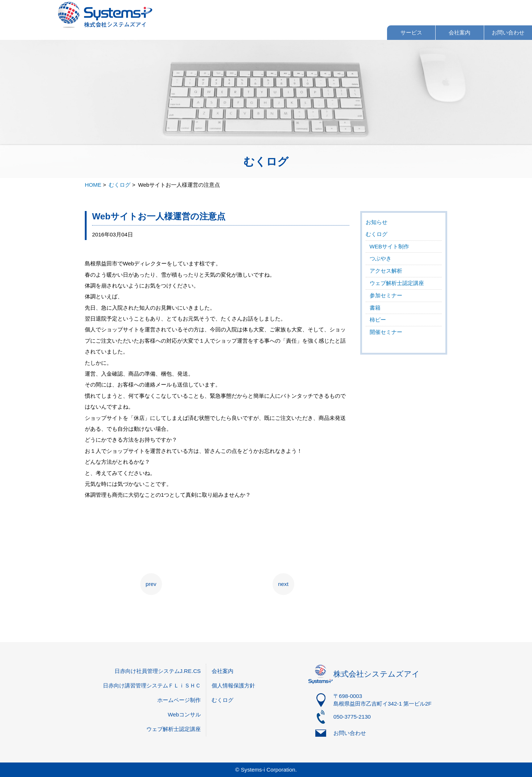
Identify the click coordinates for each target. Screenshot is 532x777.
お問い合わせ (508, 32)
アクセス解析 (386, 271)
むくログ (377, 234)
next (283, 584)
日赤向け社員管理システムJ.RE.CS (158, 671)
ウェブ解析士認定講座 (397, 283)
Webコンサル (184, 714)
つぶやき (381, 258)
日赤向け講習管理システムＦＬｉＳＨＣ (152, 685)
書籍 (375, 308)
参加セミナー (386, 295)
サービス (411, 32)
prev (151, 584)
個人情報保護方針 (233, 685)
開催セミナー (386, 332)
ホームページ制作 (179, 700)
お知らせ (377, 222)
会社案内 (460, 32)
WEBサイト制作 (390, 246)
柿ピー (378, 320)
